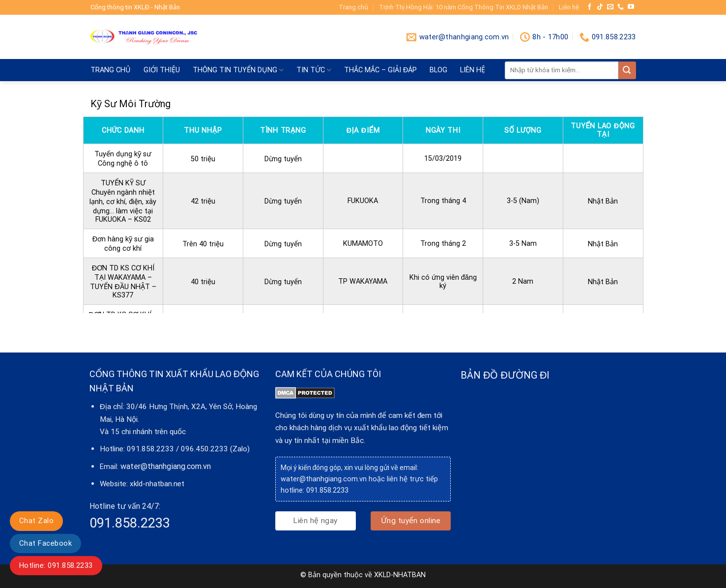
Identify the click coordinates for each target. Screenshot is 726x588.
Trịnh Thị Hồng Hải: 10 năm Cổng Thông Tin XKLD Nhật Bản (464, 7)
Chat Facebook (45, 543)
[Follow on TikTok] (600, 7)
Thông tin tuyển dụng (238, 70)
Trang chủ (353, 7)
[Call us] (621, 7)
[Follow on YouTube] (631, 7)
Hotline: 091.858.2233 (56, 565)
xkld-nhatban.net (157, 484)
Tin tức (314, 70)
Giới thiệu (162, 70)
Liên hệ (569, 7)
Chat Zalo (36, 521)
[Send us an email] (610, 7)
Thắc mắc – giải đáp (380, 70)
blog (438, 70)
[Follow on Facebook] (590, 7)
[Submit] (627, 70)
